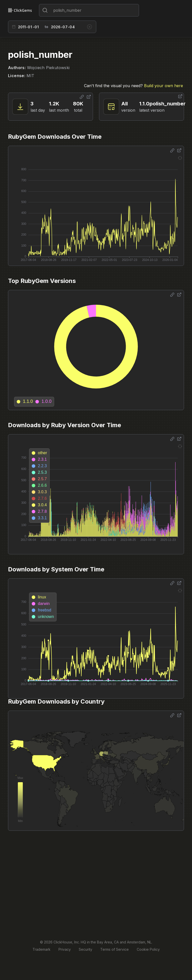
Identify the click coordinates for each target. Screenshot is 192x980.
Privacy (65, 949)
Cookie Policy (148, 949)
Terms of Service (114, 949)
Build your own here (163, 86)
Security (85, 949)
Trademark (41, 949)
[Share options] (82, 97)
